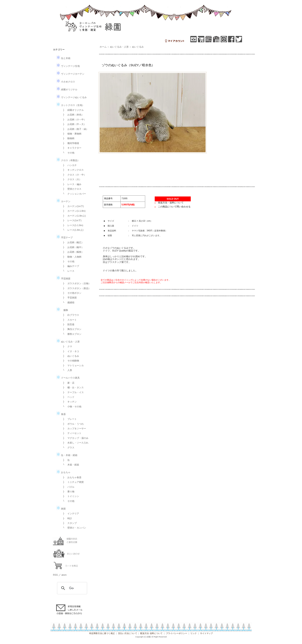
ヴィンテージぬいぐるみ (71, 97)
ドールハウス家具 (68, 378)
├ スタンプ (69, 523)
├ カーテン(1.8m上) (73, 216)
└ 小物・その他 (71, 406)
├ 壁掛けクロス (71, 189)
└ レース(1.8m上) (72, 230)
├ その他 (67, 261)
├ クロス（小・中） (73, 175)
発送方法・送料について (171, 203)
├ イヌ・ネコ (70, 351)
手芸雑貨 (63, 279)
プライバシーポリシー (177, 633)
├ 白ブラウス (70, 315)
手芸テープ (64, 238)
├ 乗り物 (67, 492)
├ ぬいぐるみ (70, 356)
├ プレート (69, 419)
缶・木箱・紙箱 (67, 455)
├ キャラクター (71, 148)
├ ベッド (67, 397)
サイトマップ (206, 633)
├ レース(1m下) (71, 220)
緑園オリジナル (67, 89)
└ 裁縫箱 (67, 302)
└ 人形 (66, 370)
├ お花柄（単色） (72, 115)
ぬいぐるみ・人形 (68, 342)
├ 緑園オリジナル (72, 110)
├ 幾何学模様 (70, 143)
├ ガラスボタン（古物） (76, 283)
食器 (61, 414)
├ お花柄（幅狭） (72, 252)
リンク (193, 633)
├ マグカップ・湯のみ (74, 438)
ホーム (103, 47)
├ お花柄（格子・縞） (74, 129)
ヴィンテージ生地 (68, 66)
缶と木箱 (63, 58)
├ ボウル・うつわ (72, 424)
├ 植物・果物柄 (71, 134)
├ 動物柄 (67, 138)
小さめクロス (66, 82)
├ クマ (66, 346)
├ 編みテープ (70, 266)
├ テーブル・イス (72, 392)
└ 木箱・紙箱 (70, 465)
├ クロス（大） (71, 179)
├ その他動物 (70, 361)
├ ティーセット (71, 433)
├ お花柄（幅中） (72, 247)
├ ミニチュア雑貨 (72, 482)
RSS (55, 575)
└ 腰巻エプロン (71, 334)
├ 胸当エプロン (71, 329)
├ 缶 (65, 460)
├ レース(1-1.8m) (72, 225)
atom (64, 575)
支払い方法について (128, 633)
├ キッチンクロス (72, 170)
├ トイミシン (70, 496)
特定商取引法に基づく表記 (102, 633)
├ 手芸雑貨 (69, 298)
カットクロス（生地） (70, 105)
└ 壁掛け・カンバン (73, 528)
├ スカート (69, 320)
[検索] (71, 588)
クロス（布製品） (68, 160)
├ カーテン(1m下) (72, 206)
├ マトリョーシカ (72, 365)
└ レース (67, 271)
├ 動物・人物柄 (71, 257)
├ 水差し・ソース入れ (74, 443)
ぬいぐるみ (138, 47)
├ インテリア (70, 514)
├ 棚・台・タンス (72, 387)
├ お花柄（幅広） (72, 242)
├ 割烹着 (67, 324)
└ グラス (67, 448)
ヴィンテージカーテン (70, 74)
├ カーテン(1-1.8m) (73, 211)
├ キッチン (69, 402)
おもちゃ (63, 472)
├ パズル (67, 487)
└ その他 (67, 153)
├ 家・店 (67, 383)
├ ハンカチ (69, 165)
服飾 (62, 310)
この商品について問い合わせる (174, 207)
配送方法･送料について (151, 633)
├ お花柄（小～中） (73, 119)
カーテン (63, 201)
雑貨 (61, 509)
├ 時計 (66, 518)
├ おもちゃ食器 (71, 477)
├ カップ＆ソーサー (73, 428)
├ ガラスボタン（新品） (76, 288)
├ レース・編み (71, 184)
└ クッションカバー (73, 194)
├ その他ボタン (71, 293)
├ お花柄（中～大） (73, 124)
